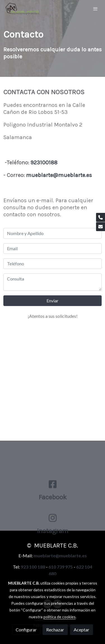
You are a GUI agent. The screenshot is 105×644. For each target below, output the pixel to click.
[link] (22, 9)
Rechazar (55, 630)
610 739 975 (61, 567)
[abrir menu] (95, 9)
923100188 (45, 163)
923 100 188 (33, 567)
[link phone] (101, 217)
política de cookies (60, 617)
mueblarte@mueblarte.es (59, 175)
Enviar (53, 301)
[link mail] (101, 227)
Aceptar (81, 630)
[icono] (53, 501)
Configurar (26, 630)
